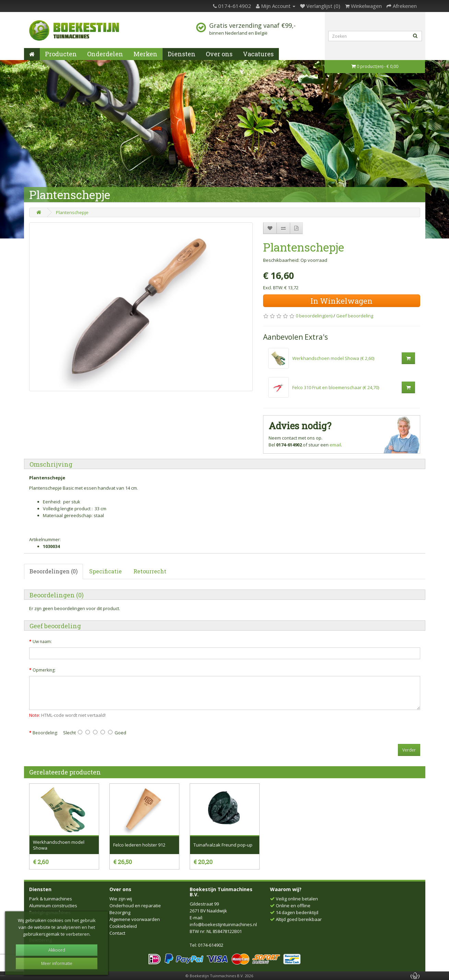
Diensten (182, 54)
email (335, 445)
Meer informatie (57, 963)
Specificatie (105, 571)
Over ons (219, 54)
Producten (61, 54)
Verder (409, 750)
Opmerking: (44, 670)
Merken (145, 54)
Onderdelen (105, 54)
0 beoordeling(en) (314, 316)
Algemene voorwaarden (135, 919)
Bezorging (120, 912)
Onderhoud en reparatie (135, 906)
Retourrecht (150, 571)
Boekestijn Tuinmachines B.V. (221, 892)
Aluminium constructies (53, 906)
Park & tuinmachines (51, 899)
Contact (117, 933)
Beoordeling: (45, 733)
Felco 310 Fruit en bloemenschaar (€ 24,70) (336, 387)
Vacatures (258, 54)
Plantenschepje (72, 212)
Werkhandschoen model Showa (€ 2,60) (333, 358)
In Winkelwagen (341, 301)
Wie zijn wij (121, 899)
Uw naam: (42, 641)
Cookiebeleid (123, 926)
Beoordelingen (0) (54, 571)
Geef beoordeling (355, 316)
